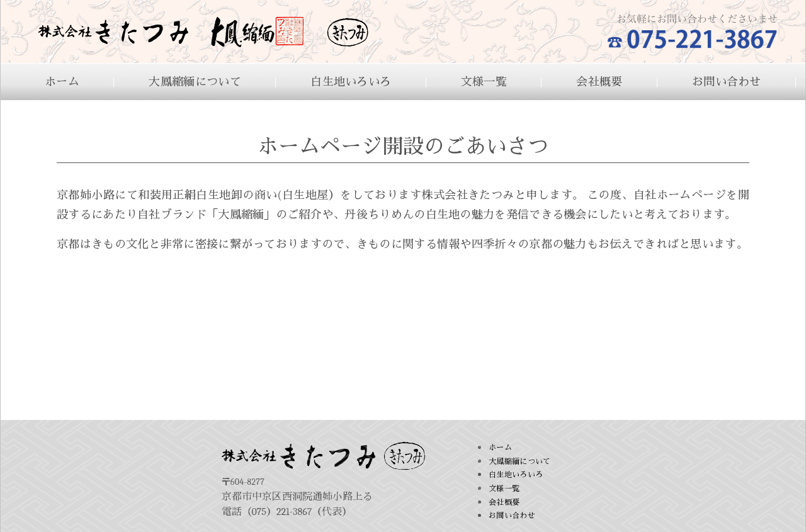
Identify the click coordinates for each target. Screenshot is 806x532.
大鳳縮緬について (195, 82)
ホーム (62, 82)
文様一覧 (484, 82)
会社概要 (599, 82)
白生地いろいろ (351, 82)
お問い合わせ (727, 82)
